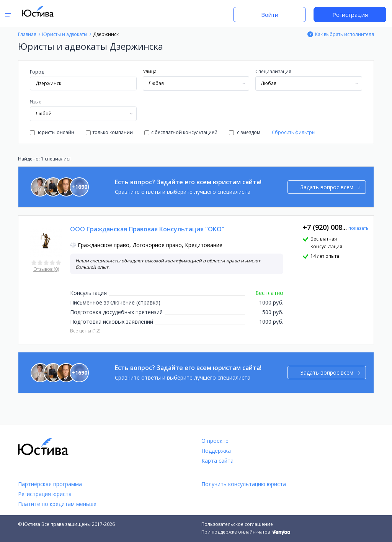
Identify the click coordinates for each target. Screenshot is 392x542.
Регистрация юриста (45, 494)
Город (37, 72)
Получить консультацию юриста (244, 484)
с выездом (245, 132)
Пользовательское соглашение (237, 524)
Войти (270, 15)
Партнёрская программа (50, 484)
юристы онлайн (52, 132)
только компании (109, 132)
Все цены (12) (85, 331)
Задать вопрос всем (331, 187)
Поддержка (216, 451)
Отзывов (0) (46, 269)
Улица (150, 71)
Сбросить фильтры (294, 132)
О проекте (215, 441)
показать (359, 228)
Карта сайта (217, 461)
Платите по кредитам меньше (57, 504)
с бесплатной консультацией (181, 132)
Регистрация (350, 15)
